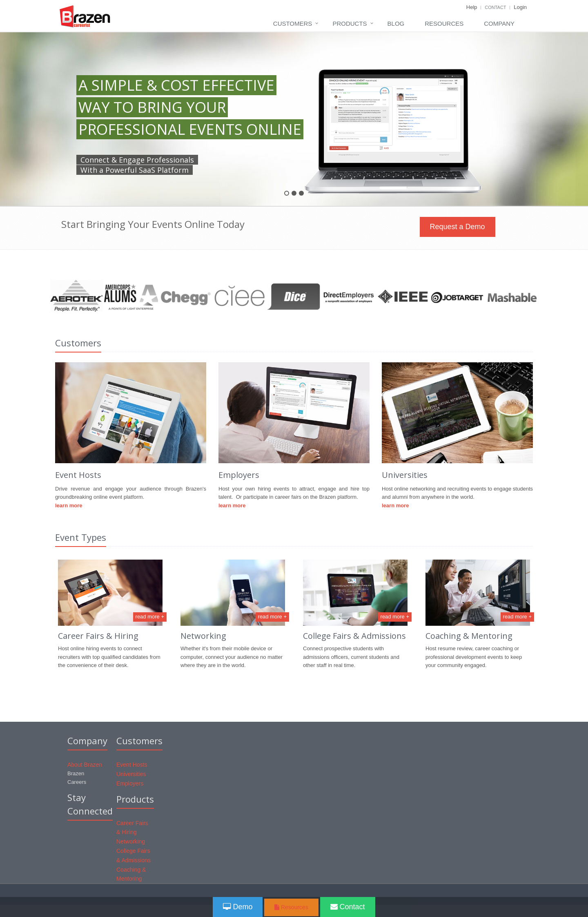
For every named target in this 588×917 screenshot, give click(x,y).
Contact (495, 7)
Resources (444, 23)
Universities (131, 774)
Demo (238, 907)
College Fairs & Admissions (354, 636)
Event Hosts (132, 765)
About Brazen (85, 765)
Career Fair (79, 636)
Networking (203, 636)
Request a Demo (458, 227)
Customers (293, 23)
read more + (150, 617)
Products (350, 23)
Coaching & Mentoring (469, 636)
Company (499, 23)
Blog (396, 23)
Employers (130, 783)
